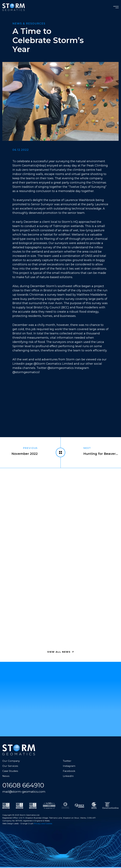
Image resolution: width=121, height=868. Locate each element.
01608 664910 (24, 785)
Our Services (10, 766)
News (6, 776)
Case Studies (10, 771)
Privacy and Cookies (43, 824)
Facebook (69, 771)
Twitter (67, 761)
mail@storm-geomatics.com (24, 792)
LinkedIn (68, 776)
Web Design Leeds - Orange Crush (18, 824)
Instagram (69, 766)
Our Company (11, 761)
